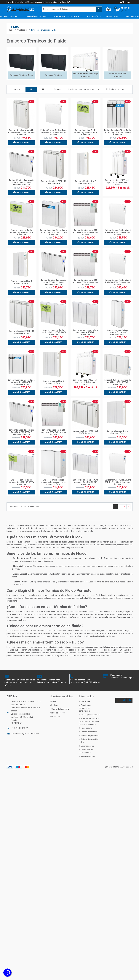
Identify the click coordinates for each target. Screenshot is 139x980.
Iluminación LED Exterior (36, 16)
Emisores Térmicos (53, 75)
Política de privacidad (89, 736)
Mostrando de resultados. (24, 507)
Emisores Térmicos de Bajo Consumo (86, 75)
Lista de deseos (57, 713)
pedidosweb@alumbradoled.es (26, 734)
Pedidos (54, 705)
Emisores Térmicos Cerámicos (118, 75)
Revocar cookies (87, 756)
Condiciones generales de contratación (85, 708)
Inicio (11, 30)
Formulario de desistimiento (86, 751)
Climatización (113, 16)
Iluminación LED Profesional (67, 16)
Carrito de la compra (59, 709)
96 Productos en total (115, 89)
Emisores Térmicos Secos (21, 75)
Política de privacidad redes (89, 741)
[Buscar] (72, 9)
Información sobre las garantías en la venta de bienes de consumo (89, 721)
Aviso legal (85, 701)
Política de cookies (88, 732)
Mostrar (17, 89)
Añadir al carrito (21, 143)
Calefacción (93, 16)
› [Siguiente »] (128, 507)
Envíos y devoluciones (89, 715)
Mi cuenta (125, 2)
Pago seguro (85, 728)
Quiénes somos (87, 746)
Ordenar (58, 89)
